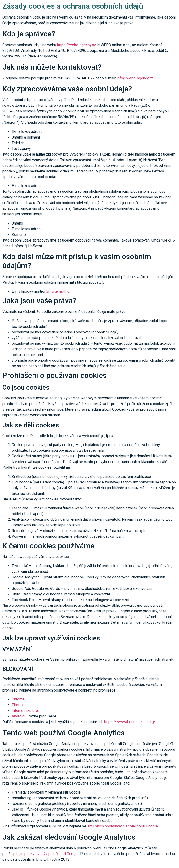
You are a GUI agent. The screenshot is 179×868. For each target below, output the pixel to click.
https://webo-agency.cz (77, 45)
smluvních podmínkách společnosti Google (123, 826)
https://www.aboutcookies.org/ (130, 722)
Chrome (18, 699)
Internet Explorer (25, 710)
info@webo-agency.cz (135, 78)
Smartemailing (58, 291)
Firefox (18, 705)
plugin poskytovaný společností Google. (46, 854)
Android (18, 716)
